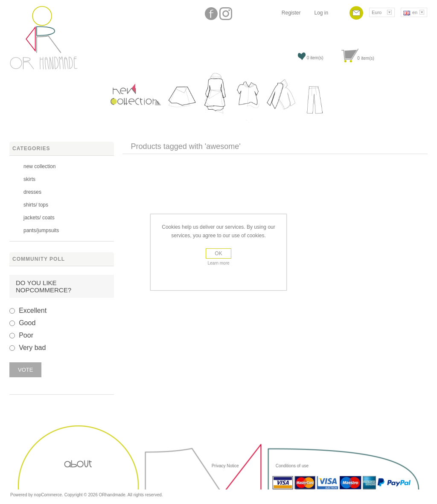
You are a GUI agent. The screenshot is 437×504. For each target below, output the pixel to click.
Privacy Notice (225, 466)
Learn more (218, 263)
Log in (321, 13)
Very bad (32, 348)
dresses (32, 192)
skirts (29, 179)
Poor (26, 335)
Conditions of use (291, 466)
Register (291, 13)
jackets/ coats (39, 218)
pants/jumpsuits (41, 230)
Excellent (33, 310)
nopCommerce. (49, 495)
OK (218, 253)
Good (27, 323)
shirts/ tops (36, 205)
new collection (39, 166)
